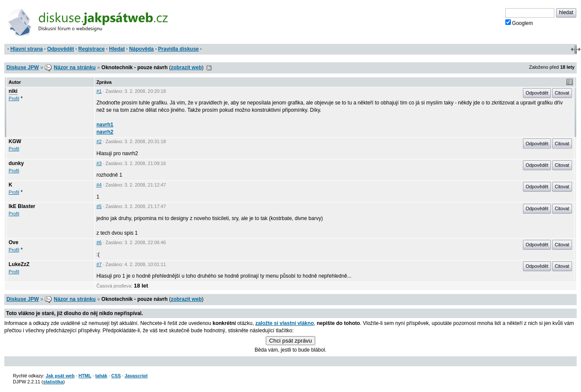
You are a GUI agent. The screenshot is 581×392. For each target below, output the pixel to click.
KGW (15, 141)
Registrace (91, 49)
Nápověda (141, 49)
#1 (99, 91)
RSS (209, 68)
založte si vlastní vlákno (285, 323)
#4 (99, 185)
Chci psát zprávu (290, 341)
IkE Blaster (22, 206)
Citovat (562, 93)
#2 (99, 141)
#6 (99, 242)
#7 (99, 264)
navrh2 (105, 132)
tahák (101, 376)
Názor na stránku (75, 67)
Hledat (117, 49)
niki (13, 91)
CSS (116, 376)
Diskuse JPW (23, 67)
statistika (53, 382)
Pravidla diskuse (179, 49)
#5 (99, 206)
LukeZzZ (19, 264)
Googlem (519, 23)
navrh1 (105, 125)
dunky (16, 163)
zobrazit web (186, 67)
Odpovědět (60, 49)
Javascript (136, 376)
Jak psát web (60, 376)
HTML (85, 376)
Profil (14, 98)
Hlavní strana (26, 49)
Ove (14, 242)
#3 (99, 163)
